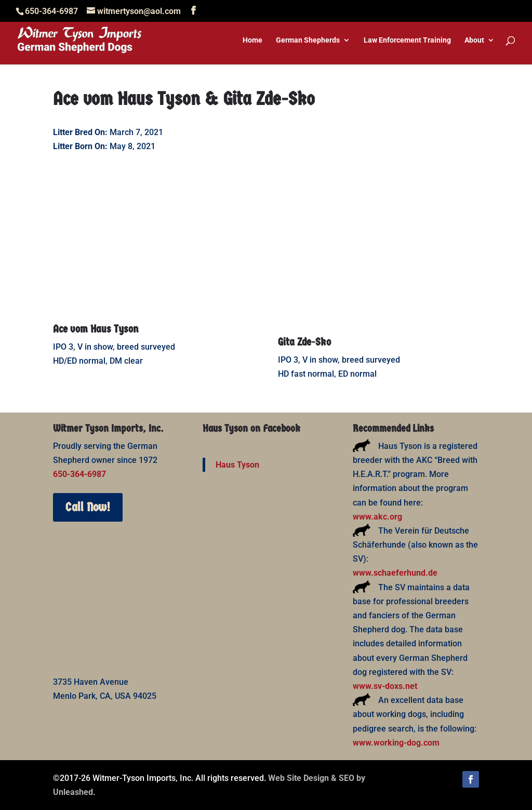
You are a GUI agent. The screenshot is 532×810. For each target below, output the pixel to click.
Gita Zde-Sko (304, 342)
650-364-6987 (79, 474)
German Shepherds (308, 40)
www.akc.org (377, 517)
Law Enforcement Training (407, 40)
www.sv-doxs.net (385, 686)
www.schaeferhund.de (395, 573)
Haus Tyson (237, 465)
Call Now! (88, 507)
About (474, 40)
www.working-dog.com (396, 743)
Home (252, 40)
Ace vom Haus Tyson (96, 329)
